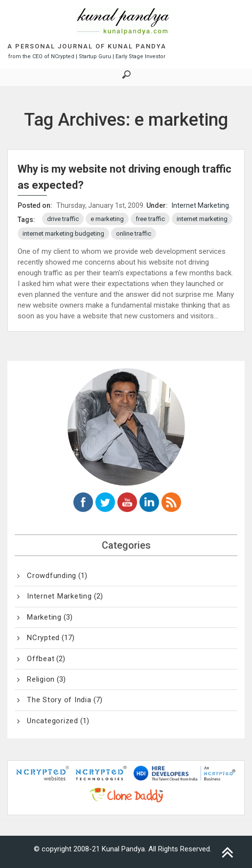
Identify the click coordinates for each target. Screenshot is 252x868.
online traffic (134, 234)
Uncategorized (53, 721)
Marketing (44, 617)
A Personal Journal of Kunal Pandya (87, 46)
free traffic (150, 219)
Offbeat (41, 659)
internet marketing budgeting (63, 234)
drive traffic (63, 219)
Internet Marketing (200, 205)
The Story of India (59, 700)
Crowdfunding (52, 576)
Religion (41, 679)
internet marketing (202, 219)
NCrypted (43, 638)
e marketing (107, 219)
